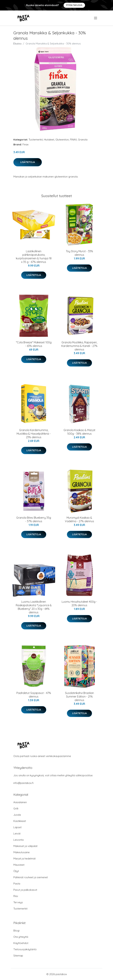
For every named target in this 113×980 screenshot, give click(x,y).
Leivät (17, 834)
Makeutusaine (22, 852)
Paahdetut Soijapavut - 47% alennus (34, 695)
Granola (83, 140)
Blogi (16, 931)
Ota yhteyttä (21, 937)
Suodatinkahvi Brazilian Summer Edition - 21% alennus (79, 696)
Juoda (17, 815)
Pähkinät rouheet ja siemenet (31, 877)
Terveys (18, 902)
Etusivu (17, 44)
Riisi (16, 896)
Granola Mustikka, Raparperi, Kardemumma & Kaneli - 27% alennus (79, 346)
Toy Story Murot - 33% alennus (79, 253)
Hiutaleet (49, 140)
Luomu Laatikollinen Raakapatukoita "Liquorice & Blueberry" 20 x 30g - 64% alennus (34, 607)
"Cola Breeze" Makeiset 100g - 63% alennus (34, 344)
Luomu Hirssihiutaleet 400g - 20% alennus (79, 603)
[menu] (96, 18)
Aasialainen (20, 802)
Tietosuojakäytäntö (25, 949)
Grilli (16, 808)
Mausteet (19, 865)
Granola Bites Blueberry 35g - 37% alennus (34, 519)
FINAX (73, 140)
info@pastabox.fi (23, 783)
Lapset (17, 827)
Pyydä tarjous (74, 5)
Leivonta (18, 840)
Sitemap (18, 956)
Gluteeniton (62, 140)
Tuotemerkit (36, 140)
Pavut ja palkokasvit (25, 890)
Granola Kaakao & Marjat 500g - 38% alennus (79, 432)
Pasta (17, 884)
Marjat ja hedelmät (24, 859)
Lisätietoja (28, 162)
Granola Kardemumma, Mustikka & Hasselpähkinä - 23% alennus (34, 434)
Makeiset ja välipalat (25, 846)
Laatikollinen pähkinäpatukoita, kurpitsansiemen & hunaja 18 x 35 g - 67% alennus (34, 257)
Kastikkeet (20, 821)
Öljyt (16, 871)
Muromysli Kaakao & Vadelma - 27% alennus (79, 519)
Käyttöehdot (21, 943)
